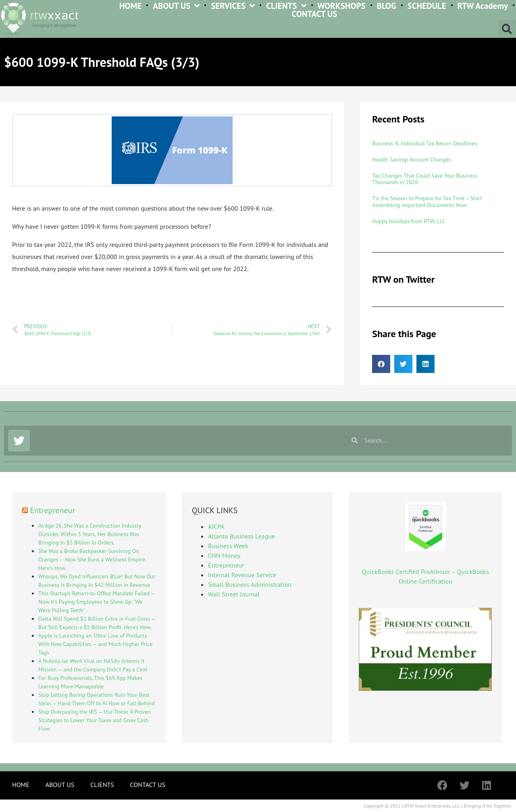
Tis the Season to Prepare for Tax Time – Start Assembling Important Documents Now (427, 202)
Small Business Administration (250, 584)
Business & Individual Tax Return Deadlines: (425, 143)
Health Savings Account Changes (411, 159)
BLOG (387, 6)
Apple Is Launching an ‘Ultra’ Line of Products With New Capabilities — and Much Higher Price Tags (95, 644)
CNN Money (224, 555)
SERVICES (233, 6)
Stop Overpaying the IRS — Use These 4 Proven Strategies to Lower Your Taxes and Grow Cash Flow (95, 720)
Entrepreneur (52, 510)
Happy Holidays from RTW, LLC (409, 221)
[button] (507, 29)
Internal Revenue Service (242, 575)
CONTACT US (315, 14)
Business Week (228, 546)
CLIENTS (286, 6)
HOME (131, 6)
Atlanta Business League (241, 536)
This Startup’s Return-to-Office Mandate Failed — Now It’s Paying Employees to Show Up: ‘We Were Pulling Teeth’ (97, 602)
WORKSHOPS (341, 6)
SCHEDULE (427, 6)
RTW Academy (483, 6)
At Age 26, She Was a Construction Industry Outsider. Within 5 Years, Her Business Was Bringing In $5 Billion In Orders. (90, 534)
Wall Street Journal (234, 594)
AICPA (216, 526)
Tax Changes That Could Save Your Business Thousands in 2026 (424, 179)
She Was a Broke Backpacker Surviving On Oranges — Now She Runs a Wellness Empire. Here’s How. (92, 559)
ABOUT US (176, 6)
